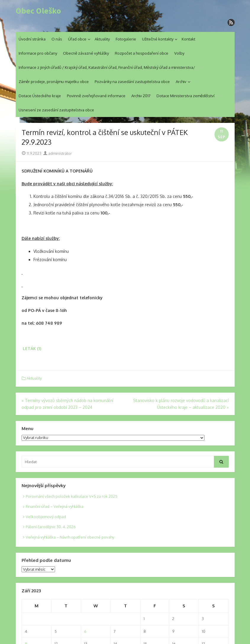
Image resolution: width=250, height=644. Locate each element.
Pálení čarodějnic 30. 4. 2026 (51, 527)
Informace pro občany (38, 53)
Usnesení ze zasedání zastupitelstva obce (56, 110)
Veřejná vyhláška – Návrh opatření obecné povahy (70, 537)
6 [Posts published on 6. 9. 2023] (85, 631)
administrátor (58, 153)
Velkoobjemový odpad (46, 517)
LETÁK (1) (32, 348)
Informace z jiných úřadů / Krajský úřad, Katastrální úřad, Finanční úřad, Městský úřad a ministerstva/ (107, 67)
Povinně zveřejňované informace (96, 96)
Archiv (181, 82)
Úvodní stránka (32, 39)
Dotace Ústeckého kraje (40, 96)
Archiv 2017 (141, 96)
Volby (179, 53)
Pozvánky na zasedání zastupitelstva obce (132, 82)
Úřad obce (77, 39)
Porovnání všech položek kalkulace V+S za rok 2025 (72, 496)
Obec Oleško (38, 11)
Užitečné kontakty (158, 39)
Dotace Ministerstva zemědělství (186, 96)
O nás (57, 39)
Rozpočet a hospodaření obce (142, 53)
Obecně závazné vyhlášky (86, 53)
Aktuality (102, 39)
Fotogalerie (126, 39)
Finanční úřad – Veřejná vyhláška (55, 506)
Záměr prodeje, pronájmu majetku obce (54, 82)
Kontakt (188, 39)
